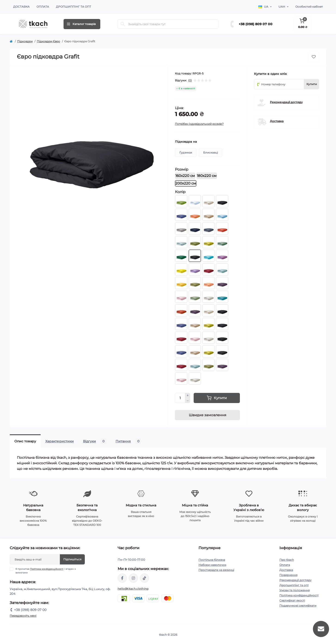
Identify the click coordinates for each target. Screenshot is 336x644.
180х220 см (207, 176)
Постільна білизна (212, 560)
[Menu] (82, 24)
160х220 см (185, 176)
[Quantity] (180, 398)
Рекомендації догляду (286, 102)
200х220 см (186, 183)
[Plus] (188, 395)
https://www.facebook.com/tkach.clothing (122, 578)
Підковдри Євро (48, 41)
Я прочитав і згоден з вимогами (46, 571)
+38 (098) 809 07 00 (256, 24)
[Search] (123, 24)
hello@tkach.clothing (133, 589)
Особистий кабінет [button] (309, 7)
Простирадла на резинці (216, 570)
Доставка (21, 7)
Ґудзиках (186, 153)
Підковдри (25, 41)
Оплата (43, 7)
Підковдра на (186, 142)
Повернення (288, 575)
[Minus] (188, 401)
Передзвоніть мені (23, 616)
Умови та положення (295, 590)
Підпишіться (72, 559)
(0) (190, 80)
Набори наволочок (212, 565)
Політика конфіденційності (47, 569)
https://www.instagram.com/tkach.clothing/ (133, 578)
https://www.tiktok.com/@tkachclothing (144, 578)
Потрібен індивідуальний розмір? (199, 124)
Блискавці (211, 153)
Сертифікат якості (292, 600)
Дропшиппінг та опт (73, 7)
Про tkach (287, 560)
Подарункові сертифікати (298, 605)
